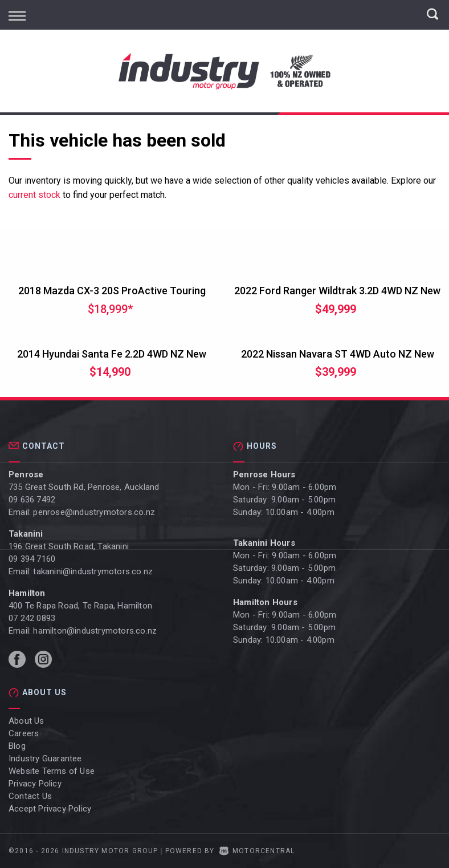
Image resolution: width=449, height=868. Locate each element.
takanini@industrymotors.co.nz (93, 571)
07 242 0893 (32, 618)
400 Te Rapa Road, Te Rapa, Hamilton (80, 606)
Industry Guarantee (45, 759)
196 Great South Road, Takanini (69, 546)
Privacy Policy (35, 784)
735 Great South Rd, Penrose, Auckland (84, 487)
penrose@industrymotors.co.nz (94, 512)
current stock (34, 195)
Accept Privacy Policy (50, 809)
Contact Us (30, 796)
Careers (24, 733)
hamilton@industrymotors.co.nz (95, 631)
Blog (17, 746)
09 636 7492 (32, 500)
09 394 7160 (32, 559)
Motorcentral (257, 851)
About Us (26, 721)
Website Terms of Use (52, 771)
